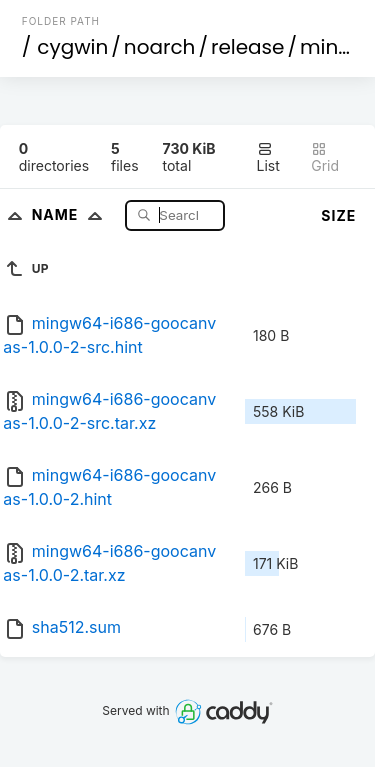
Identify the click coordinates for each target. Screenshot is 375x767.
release (248, 47)
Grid (325, 157)
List (268, 157)
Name (71, 214)
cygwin (72, 47)
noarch (160, 47)
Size (338, 215)
